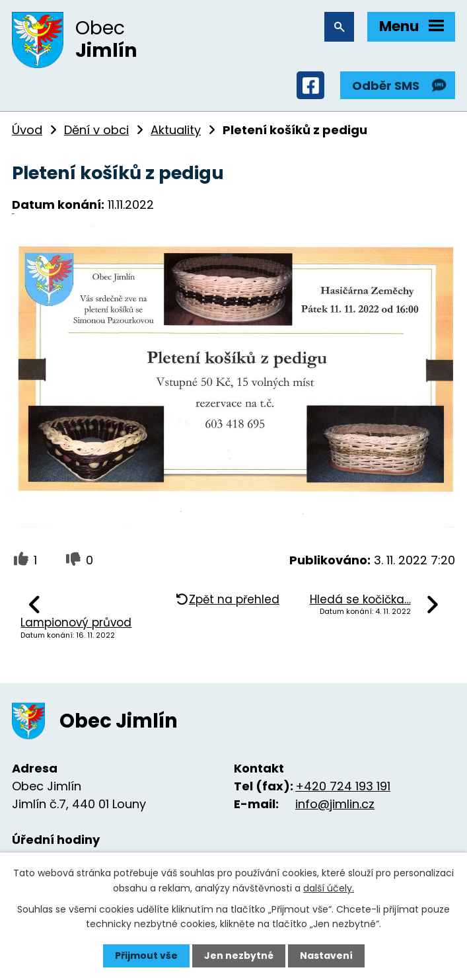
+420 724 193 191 (343, 786)
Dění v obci (96, 130)
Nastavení (326, 956)
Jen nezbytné (239, 956)
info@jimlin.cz (335, 804)
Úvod (27, 130)
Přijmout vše (146, 956)
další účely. (329, 887)
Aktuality (176, 130)
